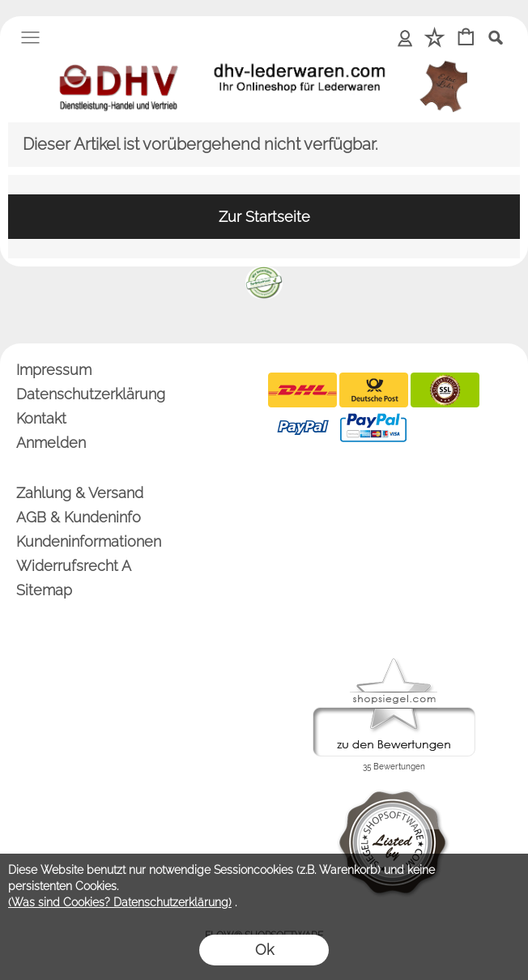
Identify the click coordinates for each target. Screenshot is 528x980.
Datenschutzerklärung (91, 394)
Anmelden (405, 37)
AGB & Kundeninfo (79, 517)
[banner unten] (264, 273)
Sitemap (44, 590)
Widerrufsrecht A (74, 566)
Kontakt (41, 418)
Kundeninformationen (89, 541)
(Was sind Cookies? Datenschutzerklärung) (120, 902)
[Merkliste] (434, 38)
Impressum (54, 370)
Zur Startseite (264, 217)
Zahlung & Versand (80, 493)
